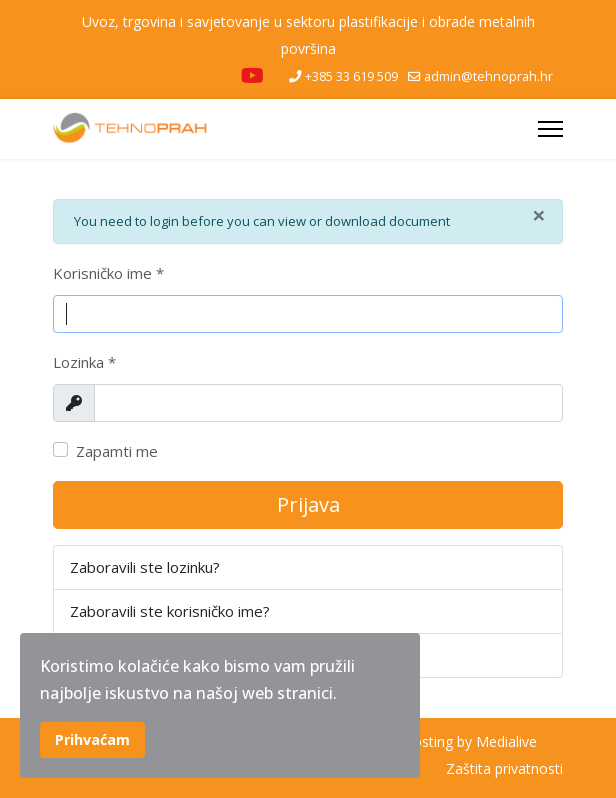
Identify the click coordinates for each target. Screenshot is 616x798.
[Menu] (550, 129)
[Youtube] (252, 77)
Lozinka (84, 362)
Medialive (506, 741)
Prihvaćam (92, 739)
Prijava (308, 504)
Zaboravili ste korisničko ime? (170, 611)
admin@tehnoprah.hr (488, 76)
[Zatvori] (539, 215)
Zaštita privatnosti (504, 768)
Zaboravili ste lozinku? (145, 567)
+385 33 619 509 (351, 76)
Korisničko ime (108, 273)
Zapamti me (117, 451)
